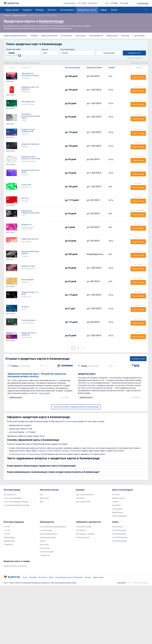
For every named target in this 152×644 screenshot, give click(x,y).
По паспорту (66, 36)
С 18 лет (7, 527)
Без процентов (96, 36)
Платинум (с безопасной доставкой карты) (31, 116)
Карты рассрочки (49, 36)
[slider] (20, 56)
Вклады (40, 10)
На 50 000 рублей (119, 534)
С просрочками (46, 530)
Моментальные (118, 498)
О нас (25, 577)
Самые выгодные (47, 552)
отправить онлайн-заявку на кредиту (53, 451)
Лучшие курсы (69, 3)
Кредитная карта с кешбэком (29, 334)
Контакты (43, 577)
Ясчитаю (25, 307)
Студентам (8, 545)
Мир (42, 502)
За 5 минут (116, 505)
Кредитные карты (87, 10)
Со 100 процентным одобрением (53, 527)
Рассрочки (80, 498)
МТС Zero (25, 198)
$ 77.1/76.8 (82, 3)
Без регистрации (83, 537)
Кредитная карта (28, 266)
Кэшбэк (112, 68)
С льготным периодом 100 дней (16, 505)
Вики (51, 577)
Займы (104, 10)
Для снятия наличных (85, 495)
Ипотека (52, 10)
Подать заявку (138, 77)
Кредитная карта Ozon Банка (31, 171)
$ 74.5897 (114, 3)
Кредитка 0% (27, 225)
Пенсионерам (9, 537)
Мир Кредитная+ (28, 102)
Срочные (125, 36)
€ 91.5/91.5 (93, 3)
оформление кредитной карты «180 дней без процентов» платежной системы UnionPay (37, 375)
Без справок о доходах (85, 534)
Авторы (88, 577)
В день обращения (120, 516)
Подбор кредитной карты (15, 36)
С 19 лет (7, 530)
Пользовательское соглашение (69, 577)
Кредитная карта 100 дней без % (30, 88)
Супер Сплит (26, 185)
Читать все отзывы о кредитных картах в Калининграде (76, 407)
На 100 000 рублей (120, 537)
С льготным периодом (13, 498)
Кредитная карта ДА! (30, 239)
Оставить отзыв (138, 359)
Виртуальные (118, 512)
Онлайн (34, 36)
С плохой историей (84, 527)
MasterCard (44, 498)
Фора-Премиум (28, 280)
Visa (41, 495)
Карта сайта (98, 577)
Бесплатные (112, 36)
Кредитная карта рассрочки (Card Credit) (31, 158)
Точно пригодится (29, 320)
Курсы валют (12, 10)
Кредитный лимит (13, 49)
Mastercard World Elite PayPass (30, 253)
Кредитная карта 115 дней (30, 293)
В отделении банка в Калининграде (24, 454)
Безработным (9, 541)
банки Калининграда (68, 421)
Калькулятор (117, 527)
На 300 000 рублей (120, 541)
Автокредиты (67, 10)
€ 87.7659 (124, 3)
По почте (116, 495)
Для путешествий (83, 502)
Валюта (45, 50)
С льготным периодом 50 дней (16, 502)
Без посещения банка (49, 534)
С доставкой (139, 36)
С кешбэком (45, 555)
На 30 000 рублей (119, 530)
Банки (114, 10)
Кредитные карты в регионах (15, 566)
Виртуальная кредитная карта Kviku (31, 212)
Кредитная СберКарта (30, 144)
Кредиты (28, 10)
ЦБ (107, 3)
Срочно (43, 541)
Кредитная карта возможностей (28, 131)
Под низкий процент (48, 537)
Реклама (33, 577)
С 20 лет (7, 534)
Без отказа (81, 36)
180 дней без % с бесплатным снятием (30, 75)
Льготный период (67, 50)
